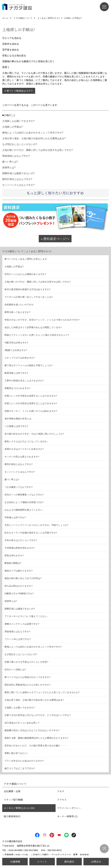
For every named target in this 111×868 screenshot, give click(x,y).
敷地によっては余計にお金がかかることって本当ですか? (33, 133)
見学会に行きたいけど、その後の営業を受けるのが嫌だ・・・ (36, 746)
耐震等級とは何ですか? (16, 373)
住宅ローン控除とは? (15, 669)
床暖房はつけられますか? (17, 388)
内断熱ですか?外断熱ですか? (19, 593)
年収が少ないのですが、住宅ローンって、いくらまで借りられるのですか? (42, 320)
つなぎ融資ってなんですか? (18, 487)
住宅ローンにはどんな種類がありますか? (25, 274)
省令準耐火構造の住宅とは (18, 419)
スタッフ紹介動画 (13, 800)
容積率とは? (9, 168)
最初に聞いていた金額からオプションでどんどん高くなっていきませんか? (42, 692)
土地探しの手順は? (12, 127)
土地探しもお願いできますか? (18, 121)
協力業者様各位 (12, 816)
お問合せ (96, 862)
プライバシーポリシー (69, 808)
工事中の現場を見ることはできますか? (24, 381)
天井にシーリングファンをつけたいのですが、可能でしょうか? (36, 525)
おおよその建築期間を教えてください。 (25, 510)
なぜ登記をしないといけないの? (20, 144)
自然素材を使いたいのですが (19, 305)
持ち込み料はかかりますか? (18, 586)
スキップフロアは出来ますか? (20, 358)
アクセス (62, 800)
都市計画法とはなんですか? (17, 179)
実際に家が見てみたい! (16, 753)
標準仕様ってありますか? (17, 312)
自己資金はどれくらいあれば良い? (22, 723)
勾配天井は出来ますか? (16, 343)
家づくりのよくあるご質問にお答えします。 (27, 259)
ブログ (61, 791)
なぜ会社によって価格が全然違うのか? (24, 502)
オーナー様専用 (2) (67, 816)
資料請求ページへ (56, 239)
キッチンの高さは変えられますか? (22, 457)
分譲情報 (15, 862)
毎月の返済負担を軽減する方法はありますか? (27, 289)
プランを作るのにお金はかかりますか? (24, 761)
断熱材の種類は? (13, 563)
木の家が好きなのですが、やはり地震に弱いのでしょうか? (34, 434)
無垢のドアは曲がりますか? (18, 571)
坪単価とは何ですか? (15, 517)
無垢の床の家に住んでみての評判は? (23, 578)
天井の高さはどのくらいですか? (21, 540)
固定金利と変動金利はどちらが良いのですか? (27, 685)
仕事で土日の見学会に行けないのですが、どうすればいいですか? (37, 715)
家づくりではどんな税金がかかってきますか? (27, 677)
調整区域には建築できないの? (18, 173)
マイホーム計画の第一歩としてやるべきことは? (29, 297)
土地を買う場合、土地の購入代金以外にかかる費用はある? (34, 138)
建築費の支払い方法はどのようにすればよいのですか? (32, 730)
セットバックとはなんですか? (18, 185)
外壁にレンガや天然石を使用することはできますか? (31, 396)
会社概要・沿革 (12, 791)
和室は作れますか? (14, 555)
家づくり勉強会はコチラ (20, 91)
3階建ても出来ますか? (16, 350)
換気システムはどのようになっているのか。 (27, 441)
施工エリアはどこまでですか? (20, 768)
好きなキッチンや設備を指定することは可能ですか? (31, 533)
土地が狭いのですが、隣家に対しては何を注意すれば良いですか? (37, 150)
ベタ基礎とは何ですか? (16, 426)
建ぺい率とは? (10, 162)
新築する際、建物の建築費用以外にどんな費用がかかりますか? (36, 738)
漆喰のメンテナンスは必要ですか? (22, 624)
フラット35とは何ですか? (18, 639)
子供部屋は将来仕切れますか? (20, 548)
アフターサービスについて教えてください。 (27, 616)
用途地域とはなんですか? (16, 156)
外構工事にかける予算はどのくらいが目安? (26, 662)
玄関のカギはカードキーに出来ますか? (24, 449)
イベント (42, 862)
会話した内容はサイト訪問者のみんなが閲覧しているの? (33, 327)
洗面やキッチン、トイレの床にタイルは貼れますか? (31, 411)
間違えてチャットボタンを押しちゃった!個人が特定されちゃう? (37, 335)
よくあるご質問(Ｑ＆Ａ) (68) (19, 808)
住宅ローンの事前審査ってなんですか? (24, 495)
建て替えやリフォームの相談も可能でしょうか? (29, 365)
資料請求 (69, 862)
